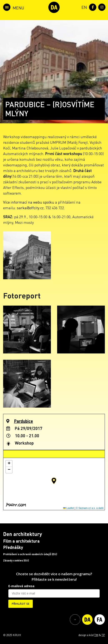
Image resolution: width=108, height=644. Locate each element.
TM (96, 635)
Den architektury (23, 534)
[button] (54, 481)
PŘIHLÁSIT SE (21, 604)
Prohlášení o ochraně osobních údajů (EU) (30, 554)
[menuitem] (83, 7)
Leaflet (68, 508)
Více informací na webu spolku (29, 202)
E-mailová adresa (21, 586)
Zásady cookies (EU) (16, 560)
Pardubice (23, 421)
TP (103, 635)
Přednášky (13, 547)
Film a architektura (21, 541)
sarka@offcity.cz (30, 208)
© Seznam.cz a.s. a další (90, 508)
